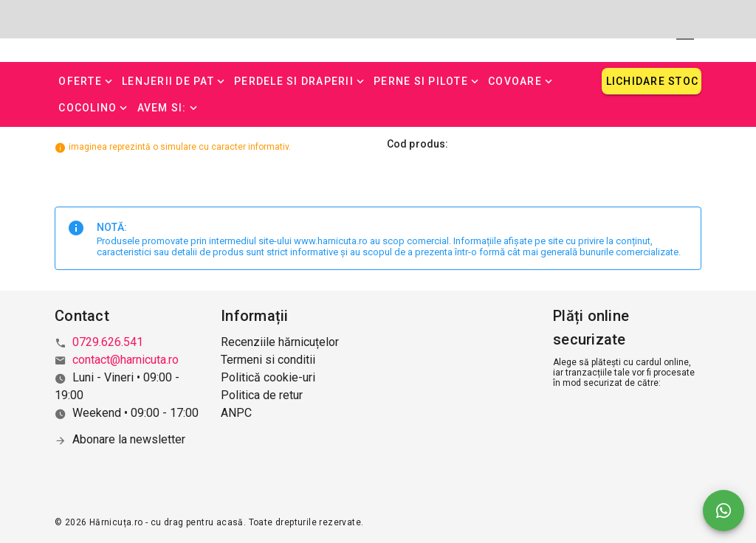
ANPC (236, 413)
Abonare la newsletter (129, 439)
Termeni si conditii (268, 360)
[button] (86, 81)
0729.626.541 (108, 342)
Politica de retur (262, 395)
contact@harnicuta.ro (126, 360)
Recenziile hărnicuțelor (280, 342)
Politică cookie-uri (268, 377)
